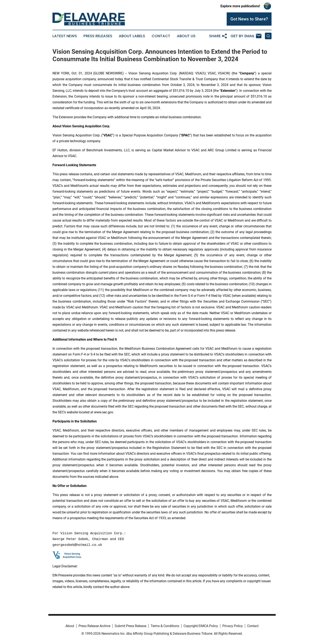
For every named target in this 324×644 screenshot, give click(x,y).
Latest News (65, 36)
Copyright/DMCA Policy (201, 626)
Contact (161, 36)
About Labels (132, 36)
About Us (186, 36)
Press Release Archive (94, 626)
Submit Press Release (130, 626)
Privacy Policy (233, 626)
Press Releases (98, 36)
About (70, 626)
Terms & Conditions (165, 626)
